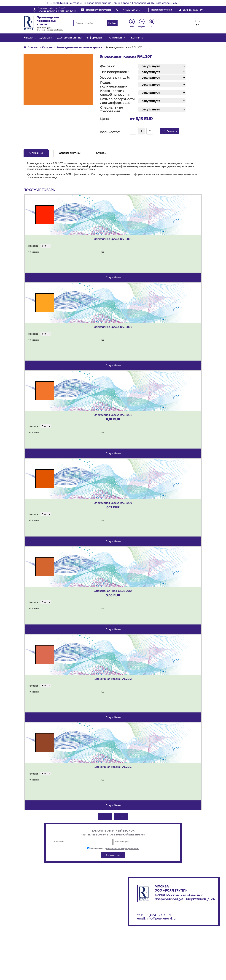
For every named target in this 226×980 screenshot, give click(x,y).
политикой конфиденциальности (123, 849)
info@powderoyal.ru (98, 10)
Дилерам (46, 38)
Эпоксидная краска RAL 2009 (113, 503)
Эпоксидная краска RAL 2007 (113, 327)
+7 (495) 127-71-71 (158, 915)
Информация (95, 38)
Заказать (170, 131)
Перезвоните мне (161, 10)
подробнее (113, 278)
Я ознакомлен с (113, 849)
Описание (36, 153)
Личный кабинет (193, 10)
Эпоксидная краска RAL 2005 (113, 239)
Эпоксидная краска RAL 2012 (113, 679)
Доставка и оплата (69, 38)
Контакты (137, 38)
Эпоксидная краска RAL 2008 (113, 415)
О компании (118, 38)
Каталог (29, 38)
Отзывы (101, 153)
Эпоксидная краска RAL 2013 (113, 767)
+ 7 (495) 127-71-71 (131, 10)
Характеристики (70, 153)
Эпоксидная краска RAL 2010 (113, 591)
